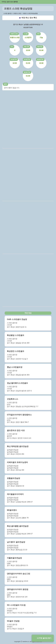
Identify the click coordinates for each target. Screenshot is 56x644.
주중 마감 (40, 47)
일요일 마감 (27, 72)
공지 (5, 84)
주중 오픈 (26, 47)
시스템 (26, 34)
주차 (38, 34)
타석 (12, 47)
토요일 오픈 (14, 59)
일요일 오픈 (40, 59)
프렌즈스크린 (14, 34)
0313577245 (28, 27)
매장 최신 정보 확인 (29, 18)
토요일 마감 (27, 59)
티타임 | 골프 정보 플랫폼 (10, 2)
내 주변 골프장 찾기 (44, 638)
